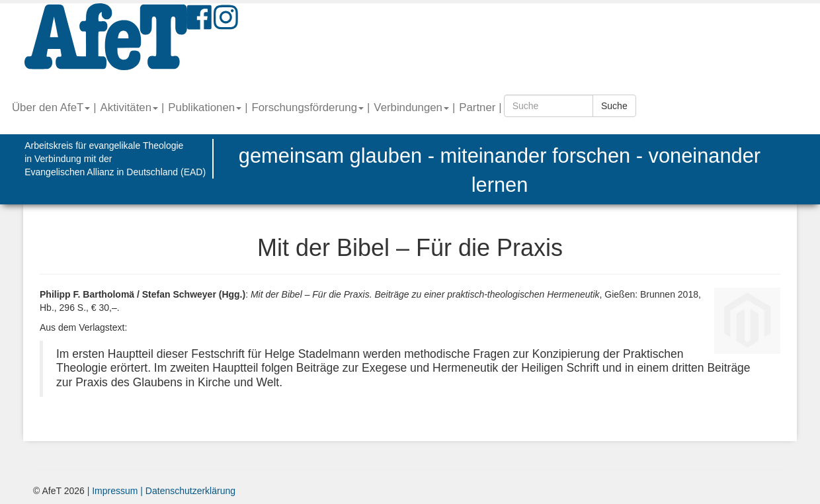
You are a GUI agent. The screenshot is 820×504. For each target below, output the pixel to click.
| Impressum (113, 491)
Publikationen (205, 107)
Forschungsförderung (307, 107)
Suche (614, 106)
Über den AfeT (51, 107)
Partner (477, 107)
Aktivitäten (129, 107)
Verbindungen (411, 107)
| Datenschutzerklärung (186, 491)
